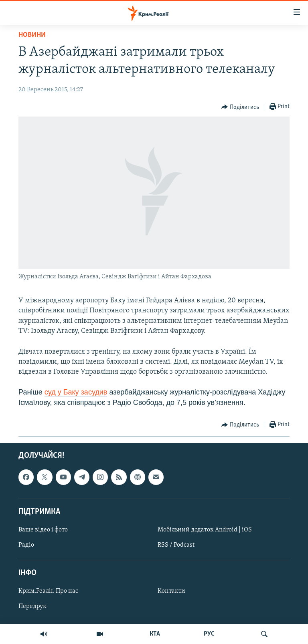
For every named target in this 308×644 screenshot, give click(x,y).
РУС (209, 634)
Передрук (32, 606)
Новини (32, 35)
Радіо (26, 545)
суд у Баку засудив (76, 392)
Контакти (171, 591)
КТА (155, 634)
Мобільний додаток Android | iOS (205, 530)
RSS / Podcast (176, 545)
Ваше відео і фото (43, 530)
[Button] (240, 107)
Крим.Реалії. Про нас (48, 591)
